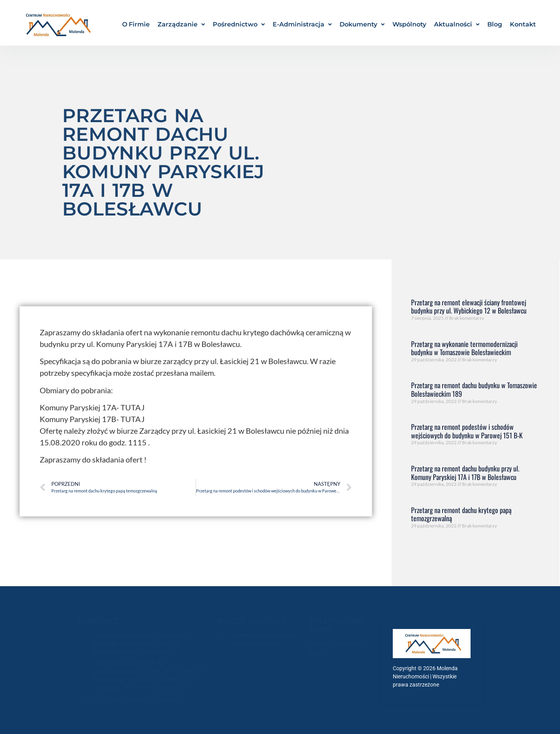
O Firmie (136, 24)
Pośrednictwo (239, 24)
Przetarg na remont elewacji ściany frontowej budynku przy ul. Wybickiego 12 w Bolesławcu (469, 307)
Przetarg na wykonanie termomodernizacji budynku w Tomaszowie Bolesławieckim (464, 348)
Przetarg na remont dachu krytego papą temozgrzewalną (461, 514)
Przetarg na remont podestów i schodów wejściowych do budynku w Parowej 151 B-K (467, 431)
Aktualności (457, 24)
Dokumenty (362, 24)
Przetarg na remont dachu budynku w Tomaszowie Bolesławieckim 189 (474, 389)
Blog (495, 24)
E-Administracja (302, 24)
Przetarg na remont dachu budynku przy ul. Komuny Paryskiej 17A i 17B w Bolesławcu (465, 473)
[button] (181, 25)
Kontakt (523, 24)
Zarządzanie (181, 24)
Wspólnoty (409, 24)
